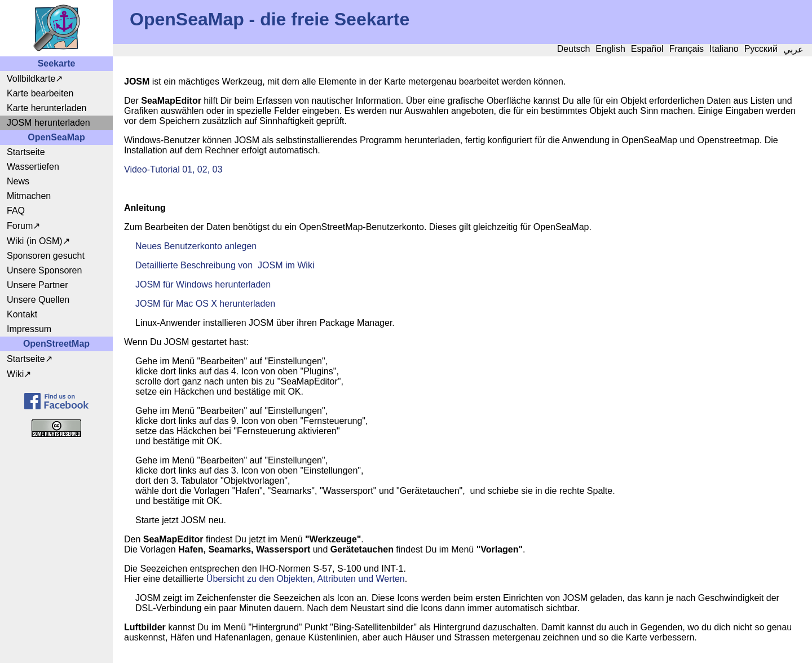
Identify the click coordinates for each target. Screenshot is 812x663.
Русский (761, 49)
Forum (20, 226)
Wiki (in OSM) (35, 241)
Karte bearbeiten (40, 93)
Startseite (26, 152)
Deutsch (574, 49)
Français (687, 49)
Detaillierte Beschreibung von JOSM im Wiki (225, 265)
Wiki (15, 374)
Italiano (724, 49)
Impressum (29, 329)
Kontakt (22, 314)
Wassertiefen (33, 167)
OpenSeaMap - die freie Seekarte (270, 19)
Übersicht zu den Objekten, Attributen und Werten (306, 579)
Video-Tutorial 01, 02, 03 (173, 169)
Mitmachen (29, 196)
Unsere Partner (37, 285)
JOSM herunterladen (48, 123)
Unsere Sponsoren (44, 270)
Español (647, 49)
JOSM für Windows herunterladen (203, 284)
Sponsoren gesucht (46, 256)
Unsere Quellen (38, 300)
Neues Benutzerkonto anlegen (196, 246)
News (18, 181)
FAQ (16, 211)
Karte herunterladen (47, 108)
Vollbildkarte (31, 79)
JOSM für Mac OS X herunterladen (205, 304)
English (610, 49)
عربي (793, 49)
